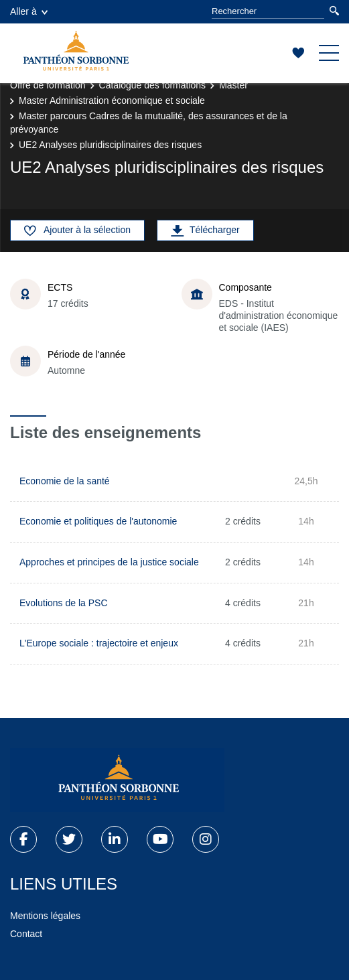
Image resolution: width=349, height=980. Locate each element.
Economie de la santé (65, 481)
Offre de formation (48, 85)
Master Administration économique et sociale (112, 100)
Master (233, 85)
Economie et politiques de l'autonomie (98, 521)
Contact (26, 934)
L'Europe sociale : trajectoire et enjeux (99, 643)
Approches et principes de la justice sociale (109, 562)
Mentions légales (45, 916)
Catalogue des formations (153, 85)
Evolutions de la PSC (64, 603)
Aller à (29, 11)
